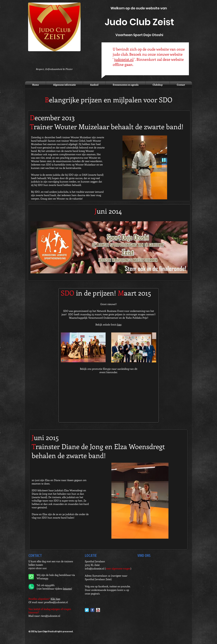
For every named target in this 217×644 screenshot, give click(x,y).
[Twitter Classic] (87, 610)
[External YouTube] (108, 399)
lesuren (67, 589)
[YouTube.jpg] (98, 610)
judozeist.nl (124, 59)
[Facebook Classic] (92, 610)
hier (119, 324)
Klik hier (55, 599)
